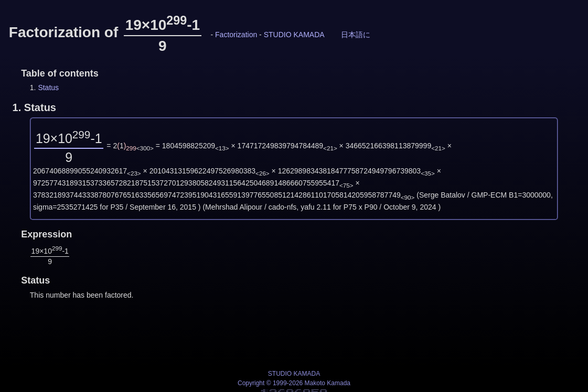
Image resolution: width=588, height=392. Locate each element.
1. (34, 107)
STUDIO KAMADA (294, 35)
